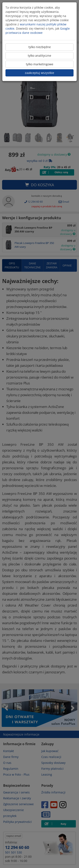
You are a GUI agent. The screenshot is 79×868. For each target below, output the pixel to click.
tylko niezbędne (40, 47)
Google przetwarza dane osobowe (38, 31)
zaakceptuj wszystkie (39, 73)
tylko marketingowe (40, 64)
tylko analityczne (39, 56)
